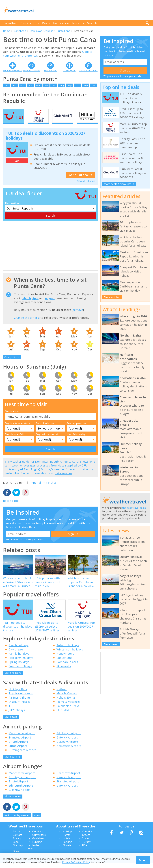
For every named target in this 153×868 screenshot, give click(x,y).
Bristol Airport (18, 747)
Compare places (67, 667)
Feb (14, 85)
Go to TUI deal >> (81, 180)
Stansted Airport (20, 743)
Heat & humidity (76, 440)
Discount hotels (19, 707)
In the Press (33, 852)
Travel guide (69, 70)
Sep (70, 85)
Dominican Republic (41, 31)
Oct (78, 85)
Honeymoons (65, 659)
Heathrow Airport (68, 778)
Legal (16, 847)
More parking (13, 762)
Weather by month (13, 70)
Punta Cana (63, 31)
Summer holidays (20, 671)
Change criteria (12, 362)
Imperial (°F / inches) (43, 488)
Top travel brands (21, 699)
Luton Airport (18, 751)
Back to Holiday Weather (17, 821)
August (50, 303)
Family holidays (19, 659)
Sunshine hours (45, 429)
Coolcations (64, 663)
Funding (37, 847)
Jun (46, 85)
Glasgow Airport (67, 747)
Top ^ (37, 821)
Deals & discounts (88, 70)
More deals (11, 722)
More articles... (112, 297)
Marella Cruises (67, 699)
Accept (143, 860)
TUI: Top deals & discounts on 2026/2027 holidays (46, 141)
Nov (86, 85)
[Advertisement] (94, 10)
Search (92, 23)
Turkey (86, 847)
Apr (30, 85)
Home (7, 31)
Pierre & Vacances (68, 707)
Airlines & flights (20, 703)
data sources (64, 479)
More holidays (13, 678)
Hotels (66, 844)
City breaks (16, 655)
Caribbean (20, 31)
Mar (22, 85)
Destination (12, 209)
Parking (67, 847)
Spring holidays (19, 667)
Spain (85, 844)
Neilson (61, 695)
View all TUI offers (86, 186)
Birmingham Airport (22, 755)
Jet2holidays (17, 715)
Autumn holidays (68, 650)
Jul (54, 85)
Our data (37, 837)
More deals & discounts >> (119, 184)
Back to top (11, 506)
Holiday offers (18, 695)
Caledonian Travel (68, 711)
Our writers (39, 840)
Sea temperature (77, 429)
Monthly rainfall (14, 440)
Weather (11, 23)
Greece (86, 840)
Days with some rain (48, 440)
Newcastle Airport (69, 751)
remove (78, 315)
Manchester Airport (22, 738)
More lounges (13, 802)
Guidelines (38, 844)
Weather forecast (31, 70)
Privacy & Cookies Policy (76, 862)
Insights (78, 23)
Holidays (68, 837)
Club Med (63, 715)
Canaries (87, 837)
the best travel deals (134, 508)
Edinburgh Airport (69, 738)
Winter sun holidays (70, 655)
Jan (6, 85)
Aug (62, 85)
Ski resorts (64, 671)
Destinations (30, 23)
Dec (93, 85)
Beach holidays (19, 650)
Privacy (17, 844)
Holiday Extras (66, 703)
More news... (111, 644)
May (38, 85)
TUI (11, 711)
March (27, 303)
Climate (67, 851)
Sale (17, 166)
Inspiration (61, 23)
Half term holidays (21, 663)
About (16, 837)
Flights (67, 840)
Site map (18, 851)
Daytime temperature (17, 429)
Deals (46, 23)
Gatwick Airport (67, 743)
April (35, 303)
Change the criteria (27, 323)
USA (85, 851)
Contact (17, 840)
